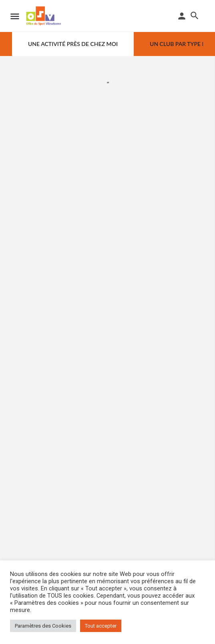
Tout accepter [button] (101, 626)
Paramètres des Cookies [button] (43, 626)
